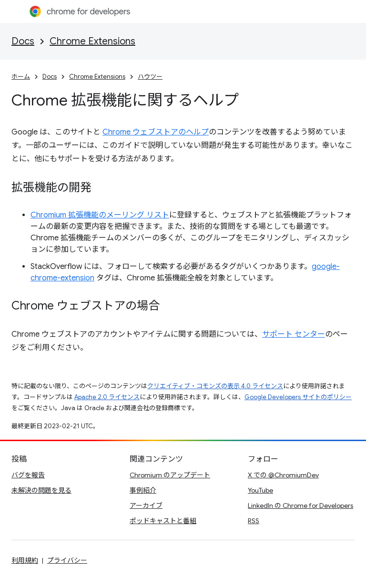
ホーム (21, 77)
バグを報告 (28, 475)
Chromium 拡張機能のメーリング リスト (100, 215)
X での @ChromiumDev (283, 475)
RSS (254, 521)
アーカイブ (146, 505)
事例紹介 (143, 490)
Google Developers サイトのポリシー (298, 397)
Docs (23, 41)
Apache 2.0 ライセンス (107, 397)
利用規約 (25, 560)
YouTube (260, 490)
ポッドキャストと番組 (163, 521)
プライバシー (67, 560)
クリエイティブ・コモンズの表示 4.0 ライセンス (215, 386)
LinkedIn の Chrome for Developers (300, 505)
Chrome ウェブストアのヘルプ (156, 132)
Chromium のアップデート (170, 475)
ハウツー (150, 77)
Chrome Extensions (92, 41)
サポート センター (294, 334)
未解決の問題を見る (41, 490)
